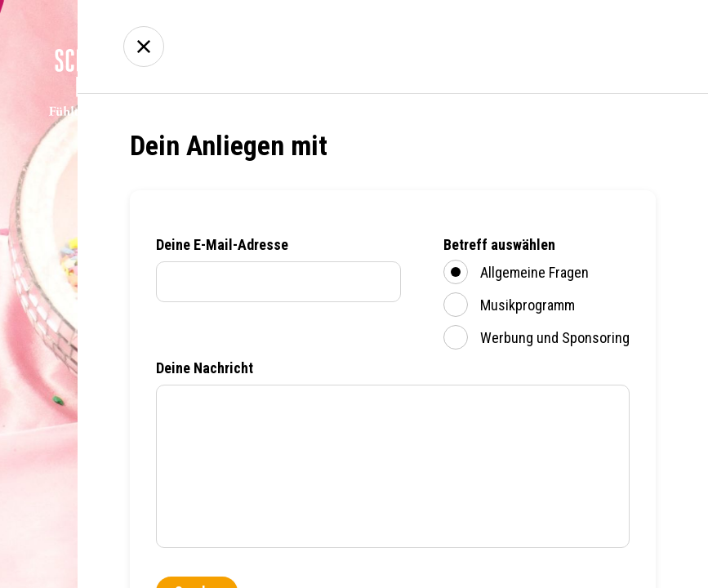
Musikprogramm (509, 305)
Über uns (525, 47)
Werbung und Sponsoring (537, 337)
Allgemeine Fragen (516, 272)
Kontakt (616, 47)
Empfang (433, 47)
